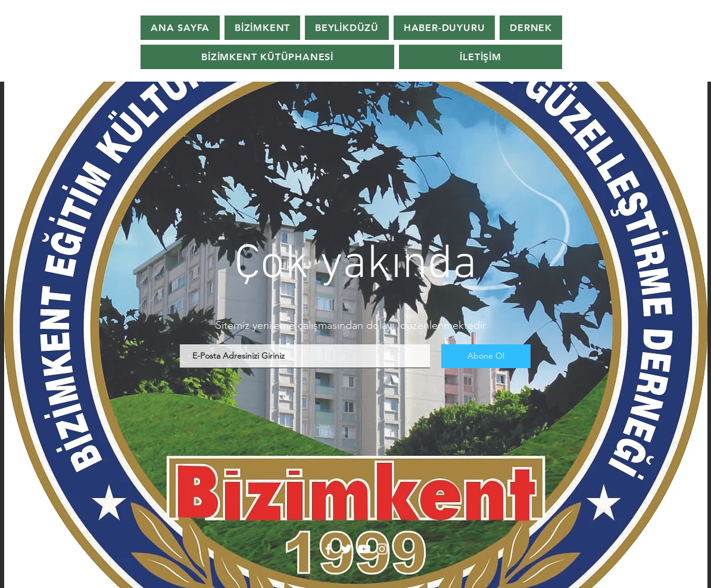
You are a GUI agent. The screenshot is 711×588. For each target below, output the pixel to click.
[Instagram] (382, 549)
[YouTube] (364, 549)
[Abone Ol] (486, 356)
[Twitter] (346, 549)
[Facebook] (328, 549)
